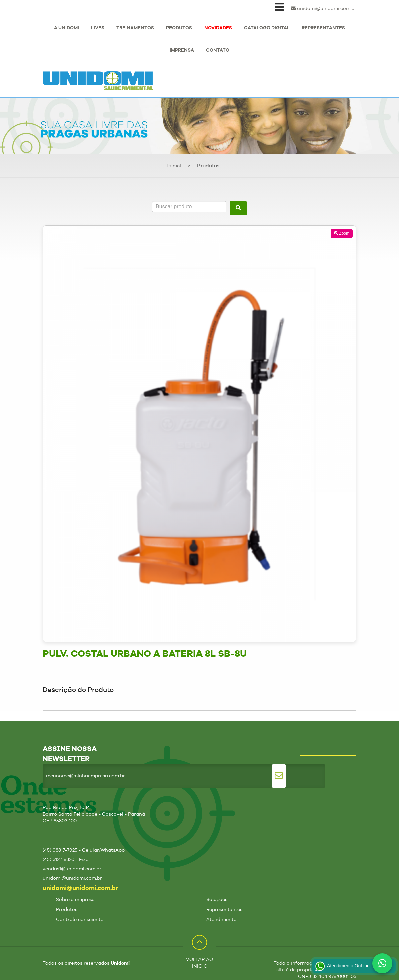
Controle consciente (80, 920)
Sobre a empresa (75, 900)
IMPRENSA (182, 50)
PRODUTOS (179, 28)
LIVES (98, 28)
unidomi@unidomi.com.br (324, 8)
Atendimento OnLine (342, 966)
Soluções (217, 900)
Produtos (208, 166)
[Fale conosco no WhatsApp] (382, 963)
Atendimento (221, 920)
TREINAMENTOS (135, 28)
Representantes (224, 910)
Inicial (174, 166)
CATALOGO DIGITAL (267, 28)
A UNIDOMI (67, 28)
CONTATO (218, 50)
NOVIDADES (218, 28)
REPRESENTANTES (323, 28)
